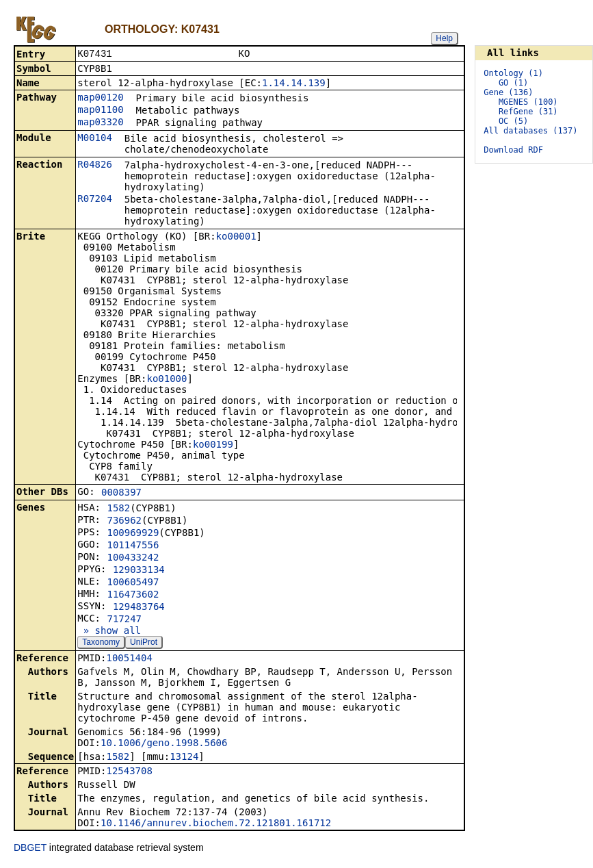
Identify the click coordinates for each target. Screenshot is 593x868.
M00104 (95, 139)
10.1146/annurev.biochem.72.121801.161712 (216, 824)
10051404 (129, 659)
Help (444, 38)
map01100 (100, 111)
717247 (124, 620)
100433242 (133, 559)
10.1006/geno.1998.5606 (164, 744)
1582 (118, 509)
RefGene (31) (528, 112)
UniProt (144, 643)
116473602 (133, 596)
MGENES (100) (528, 102)
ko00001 (236, 238)
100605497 (133, 583)
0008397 (121, 494)
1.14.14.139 (294, 84)
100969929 (133, 534)
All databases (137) (530, 131)
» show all (109, 632)
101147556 (133, 546)
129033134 (139, 571)
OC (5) (513, 121)
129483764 (139, 608)
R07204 (95, 200)
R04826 (95, 166)
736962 (124, 522)
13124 (184, 758)
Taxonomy (101, 643)
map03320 (100, 123)
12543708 (129, 772)
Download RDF (513, 150)
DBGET (30, 849)
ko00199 (213, 446)
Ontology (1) (513, 73)
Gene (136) (508, 92)
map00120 (100, 99)
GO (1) (513, 83)
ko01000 (167, 380)
